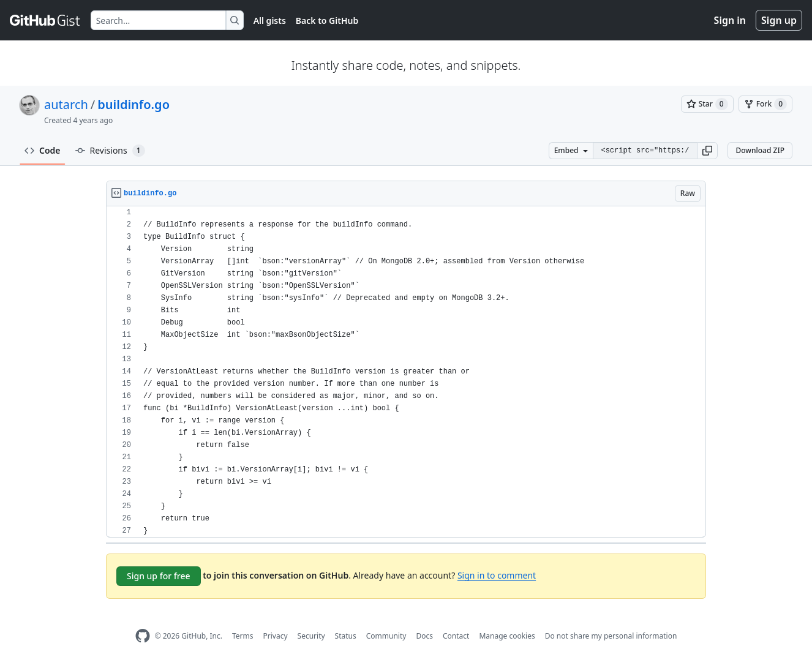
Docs (424, 636)
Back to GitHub (327, 21)
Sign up (779, 20)
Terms (243, 636)
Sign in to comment (497, 575)
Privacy (276, 636)
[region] (406, 372)
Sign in (730, 20)
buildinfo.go (133, 104)
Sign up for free (159, 576)
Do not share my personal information (611, 636)
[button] (707, 151)
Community (386, 636)
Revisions (110, 151)
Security (311, 636)
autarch (66, 104)
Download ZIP (760, 150)
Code (43, 150)
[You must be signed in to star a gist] (707, 104)
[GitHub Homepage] (143, 636)
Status (346, 636)
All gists (270, 21)
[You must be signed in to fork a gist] (765, 104)
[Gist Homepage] (45, 20)
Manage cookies (507, 636)
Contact (456, 636)
